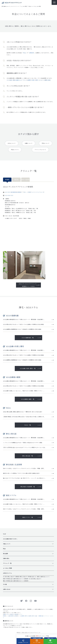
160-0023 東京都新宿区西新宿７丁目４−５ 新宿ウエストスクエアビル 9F (25, 192)
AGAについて (12, 143)
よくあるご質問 (7, 568)
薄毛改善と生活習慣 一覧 (28, 487)
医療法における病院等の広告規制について (13, 614)
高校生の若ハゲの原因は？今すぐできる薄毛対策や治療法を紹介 (21, 473)
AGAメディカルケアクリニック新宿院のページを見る (28, 285)
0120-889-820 (9, 195)
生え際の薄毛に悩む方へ (9, 577)
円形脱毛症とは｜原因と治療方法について (39, 577)
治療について (29, 143)
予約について (46, 143)
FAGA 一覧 (28, 425)
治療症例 (31, 53)
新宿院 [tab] (7, 180)
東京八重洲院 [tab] (25, 180)
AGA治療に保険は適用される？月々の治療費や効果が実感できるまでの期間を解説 (29, 80)
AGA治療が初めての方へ (10, 539)
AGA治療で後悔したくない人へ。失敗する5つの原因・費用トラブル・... (24, 391)
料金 (24, 53)
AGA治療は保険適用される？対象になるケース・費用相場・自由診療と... (24, 319)
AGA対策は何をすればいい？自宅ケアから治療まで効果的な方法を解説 (23, 324)
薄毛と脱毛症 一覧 (28, 456)
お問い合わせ (7, 589)
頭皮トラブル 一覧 (28, 517)
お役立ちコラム (7, 573)
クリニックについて (40, 150)
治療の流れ (6, 558)
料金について (15, 150)
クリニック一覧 (7, 563)
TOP (5, 534)
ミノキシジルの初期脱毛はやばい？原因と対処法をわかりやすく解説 (23, 443)
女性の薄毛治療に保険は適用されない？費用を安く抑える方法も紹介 (23, 412)
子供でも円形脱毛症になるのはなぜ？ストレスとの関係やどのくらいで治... (25, 447)
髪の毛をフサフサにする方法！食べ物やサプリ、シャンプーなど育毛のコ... (24, 478)
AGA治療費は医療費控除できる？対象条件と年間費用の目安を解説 (22, 329)
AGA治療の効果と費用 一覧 (28, 368)
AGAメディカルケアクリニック (33, 633)
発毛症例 (5, 554)
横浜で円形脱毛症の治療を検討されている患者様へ (16, 581)
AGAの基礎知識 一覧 (28, 338)
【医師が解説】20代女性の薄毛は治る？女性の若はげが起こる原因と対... (24, 417)
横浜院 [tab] (16, 180)
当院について (7, 544)
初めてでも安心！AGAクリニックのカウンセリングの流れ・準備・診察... (24, 468)
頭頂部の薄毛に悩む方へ (22, 577)
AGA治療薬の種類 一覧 (28, 399)
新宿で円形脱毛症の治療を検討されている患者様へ (16, 579)
